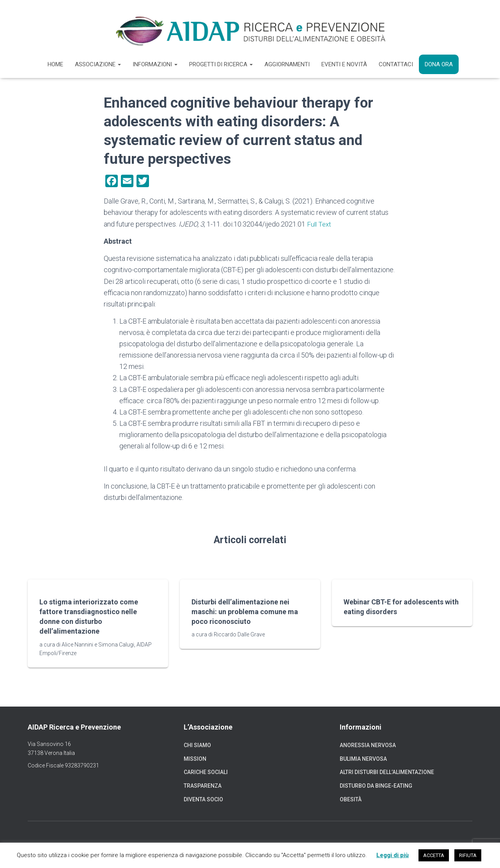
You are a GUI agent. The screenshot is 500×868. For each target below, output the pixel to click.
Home (55, 64)
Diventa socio (203, 799)
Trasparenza (203, 785)
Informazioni (155, 64)
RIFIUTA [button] (468, 855)
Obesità (351, 799)
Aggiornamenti (287, 64)
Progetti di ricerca (221, 64)
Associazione (98, 64)
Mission (195, 758)
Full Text (320, 224)
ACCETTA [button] (434, 855)
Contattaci (396, 64)
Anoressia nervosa (368, 745)
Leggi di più (393, 855)
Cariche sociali (206, 772)
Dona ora (439, 64)
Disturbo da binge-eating (376, 785)
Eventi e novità (344, 64)
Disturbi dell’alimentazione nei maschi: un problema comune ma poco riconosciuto (245, 611)
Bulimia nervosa (363, 758)
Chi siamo (197, 745)
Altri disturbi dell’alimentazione (387, 772)
